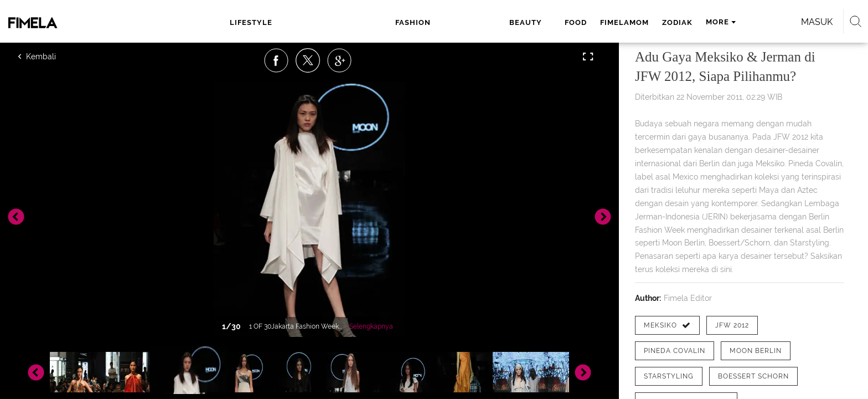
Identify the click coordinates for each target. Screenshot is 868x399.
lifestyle (268, 22)
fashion (330, 22)
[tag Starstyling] (669, 376)
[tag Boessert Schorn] (753, 376)
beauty (382, 22)
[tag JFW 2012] (732, 325)
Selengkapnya (371, 326)
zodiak (525, 22)
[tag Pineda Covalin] (675, 351)
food (423, 22)
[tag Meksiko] (667, 325)
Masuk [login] (688, 22)
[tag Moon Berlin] (756, 351)
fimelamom (472, 22)
